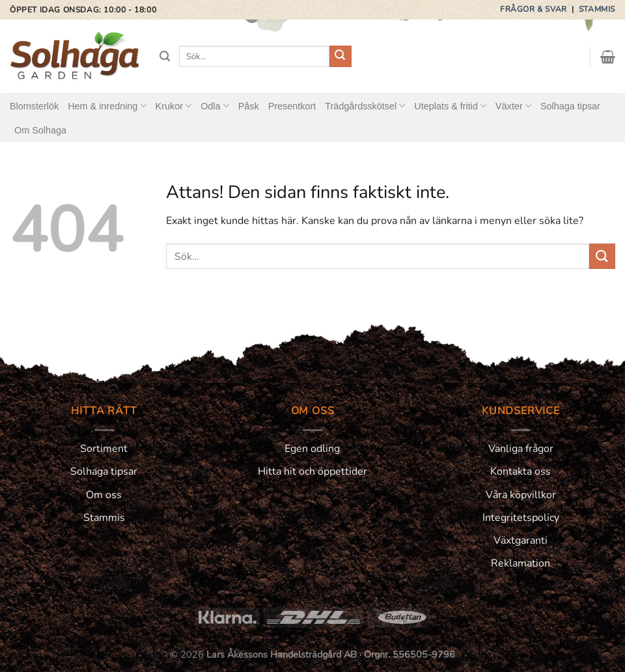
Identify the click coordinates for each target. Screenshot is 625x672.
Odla (215, 106)
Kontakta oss (521, 471)
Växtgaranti (521, 540)
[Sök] (165, 56)
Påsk (249, 106)
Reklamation (521, 563)
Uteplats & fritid (450, 106)
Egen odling (312, 449)
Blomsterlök (34, 106)
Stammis (597, 9)
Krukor (174, 106)
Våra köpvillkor (521, 495)
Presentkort (292, 106)
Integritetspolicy (521, 518)
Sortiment (104, 449)
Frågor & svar (535, 9)
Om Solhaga (40, 130)
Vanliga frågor (521, 449)
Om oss (104, 495)
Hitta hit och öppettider (312, 471)
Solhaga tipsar (570, 106)
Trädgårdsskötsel (365, 106)
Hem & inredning (107, 106)
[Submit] (340, 57)
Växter (513, 106)
